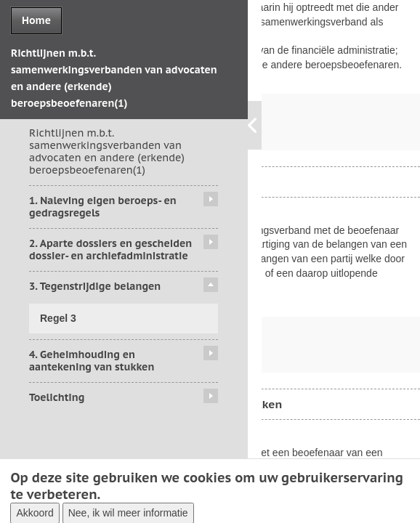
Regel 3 (58, 318)
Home (36, 20)
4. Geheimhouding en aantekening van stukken (92, 361)
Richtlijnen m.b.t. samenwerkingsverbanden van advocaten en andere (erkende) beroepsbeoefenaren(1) (107, 151)
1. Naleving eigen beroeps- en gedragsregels (103, 207)
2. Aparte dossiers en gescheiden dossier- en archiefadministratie (110, 250)
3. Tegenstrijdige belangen (95, 286)
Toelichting (57, 397)
